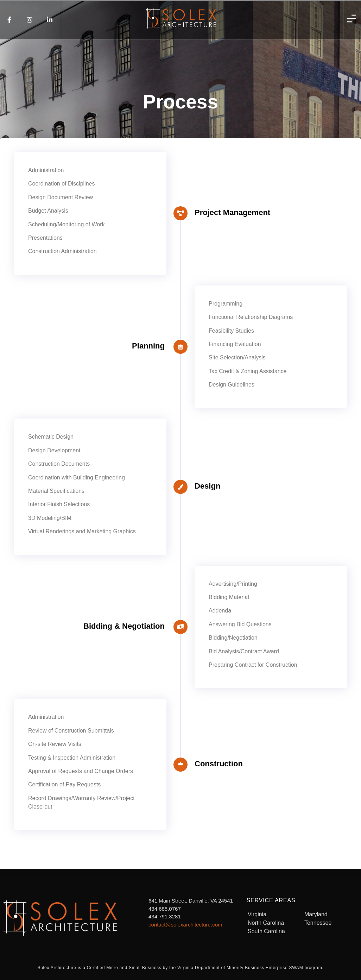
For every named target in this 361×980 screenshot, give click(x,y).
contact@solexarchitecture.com (185, 925)
